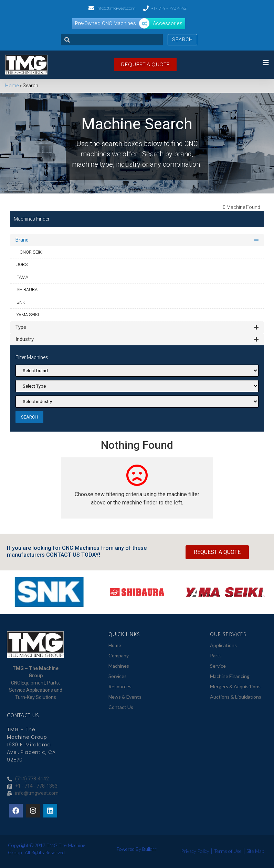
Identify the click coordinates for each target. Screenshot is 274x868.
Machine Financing (230, 676)
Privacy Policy (195, 851)
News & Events (125, 697)
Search (182, 40)
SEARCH (29, 417)
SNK (21, 302)
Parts (216, 655)
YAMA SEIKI (28, 315)
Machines (119, 666)
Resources (120, 686)
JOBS (22, 264)
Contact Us (121, 707)
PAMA (22, 277)
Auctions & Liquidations (236, 697)
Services (118, 676)
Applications (223, 645)
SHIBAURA (27, 290)
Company (119, 655)
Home (12, 86)
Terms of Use (228, 851)
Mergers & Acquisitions (235, 686)
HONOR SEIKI (30, 252)
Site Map (255, 851)
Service (218, 666)
